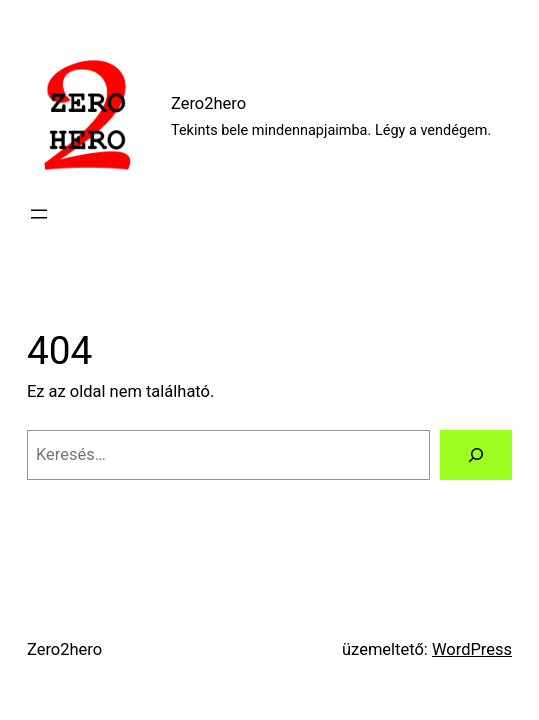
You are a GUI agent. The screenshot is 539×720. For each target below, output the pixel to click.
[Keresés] (476, 455)
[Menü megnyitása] (39, 214)
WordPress (472, 649)
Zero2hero (208, 103)
